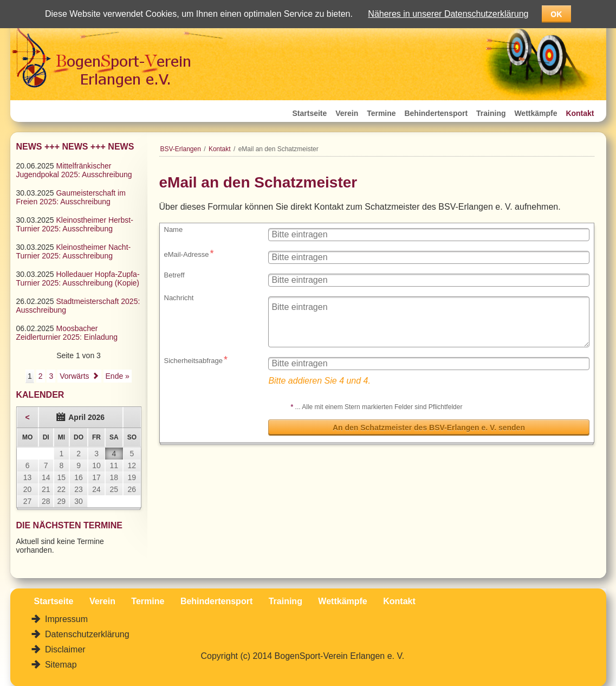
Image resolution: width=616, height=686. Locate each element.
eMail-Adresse (189, 254)
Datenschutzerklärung (86, 634)
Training (491, 113)
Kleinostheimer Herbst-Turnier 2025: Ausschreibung (75, 224)
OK (556, 14)
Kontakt (580, 113)
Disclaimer (64, 649)
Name (174, 229)
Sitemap (60, 665)
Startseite (310, 113)
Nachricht (179, 298)
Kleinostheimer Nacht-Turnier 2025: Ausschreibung (74, 251)
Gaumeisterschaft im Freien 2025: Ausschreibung (71, 197)
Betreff (174, 275)
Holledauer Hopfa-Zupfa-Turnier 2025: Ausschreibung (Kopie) (78, 279)
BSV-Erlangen (181, 149)
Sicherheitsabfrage (209, 360)
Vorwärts (74, 376)
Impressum (66, 619)
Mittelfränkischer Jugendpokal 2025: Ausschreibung (74, 170)
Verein (347, 113)
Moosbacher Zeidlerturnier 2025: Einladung (67, 333)
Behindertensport (436, 113)
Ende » (118, 376)
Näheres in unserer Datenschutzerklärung (448, 14)
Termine (381, 113)
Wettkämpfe (536, 113)
